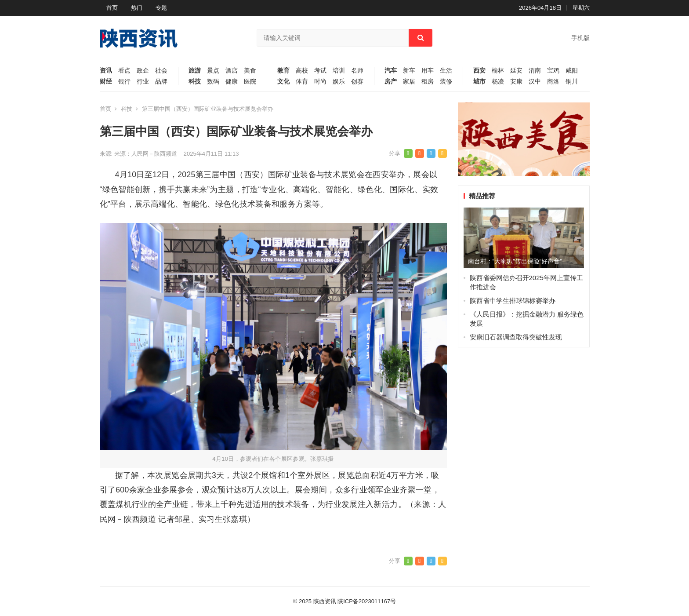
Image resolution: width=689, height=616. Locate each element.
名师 (357, 71)
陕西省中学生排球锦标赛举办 (513, 301)
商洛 (553, 82)
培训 (339, 71)
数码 (213, 82)
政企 (143, 71)
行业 (143, 82)
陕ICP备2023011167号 (367, 601)
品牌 (161, 82)
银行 (124, 82)
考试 (320, 71)
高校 (302, 71)
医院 (250, 82)
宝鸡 (553, 71)
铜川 (572, 82)
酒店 (232, 71)
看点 (124, 71)
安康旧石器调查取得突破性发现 (516, 337)
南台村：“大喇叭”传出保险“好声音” (515, 261)
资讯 (106, 71)
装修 (446, 82)
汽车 (391, 71)
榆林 (498, 71)
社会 (161, 71)
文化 (283, 82)
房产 (391, 82)
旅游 (195, 71)
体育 (302, 82)
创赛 (357, 82)
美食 (250, 71)
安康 (516, 82)
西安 (479, 71)
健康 (232, 82)
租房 (428, 82)
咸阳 (572, 71)
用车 (428, 71)
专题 (161, 8)
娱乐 (339, 82)
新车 (409, 71)
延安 (516, 71)
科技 (195, 82)
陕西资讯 (325, 601)
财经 (106, 82)
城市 (479, 82)
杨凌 (498, 82)
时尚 (320, 82)
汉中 (535, 82)
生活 (446, 71)
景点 (213, 71)
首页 (112, 8)
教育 (283, 71)
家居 (409, 82)
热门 (137, 8)
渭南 (535, 71)
